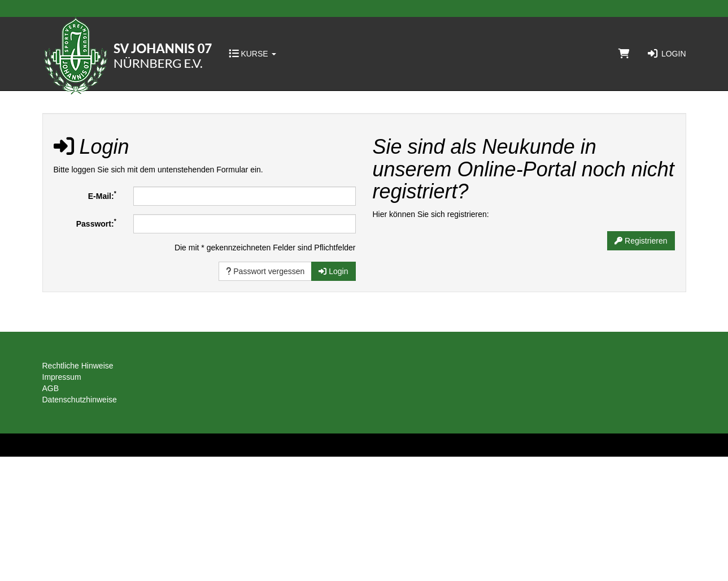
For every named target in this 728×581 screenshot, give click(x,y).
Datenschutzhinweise (80, 400)
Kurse (252, 54)
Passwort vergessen (265, 271)
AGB (51, 388)
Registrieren (641, 241)
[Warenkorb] (624, 54)
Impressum (62, 377)
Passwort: (96, 223)
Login (666, 54)
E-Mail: (102, 195)
